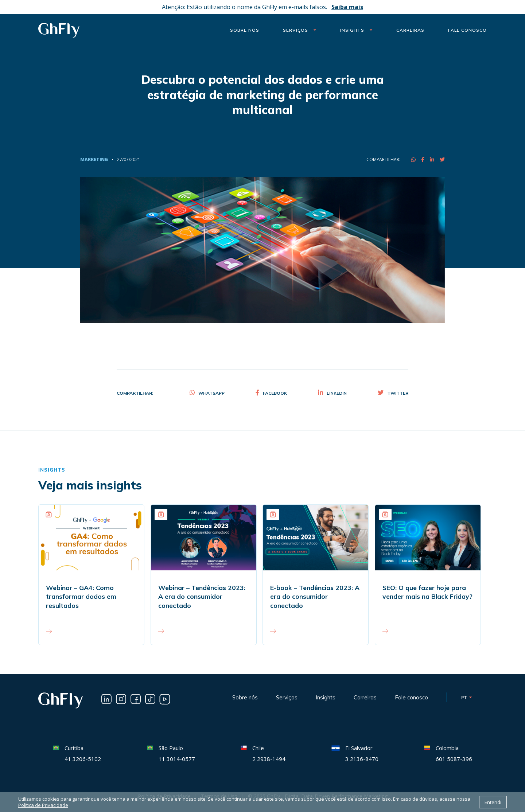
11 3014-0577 (177, 759)
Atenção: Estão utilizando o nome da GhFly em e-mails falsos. (262, 7)
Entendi (493, 802)
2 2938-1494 (269, 759)
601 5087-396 (454, 759)
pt (467, 697)
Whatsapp (207, 393)
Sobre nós (245, 30)
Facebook (271, 393)
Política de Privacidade (43, 805)
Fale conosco (411, 697)
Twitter (393, 393)
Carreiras (410, 30)
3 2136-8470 (362, 759)
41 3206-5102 (83, 759)
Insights (356, 30)
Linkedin (332, 393)
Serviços (300, 30)
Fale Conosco (467, 30)
